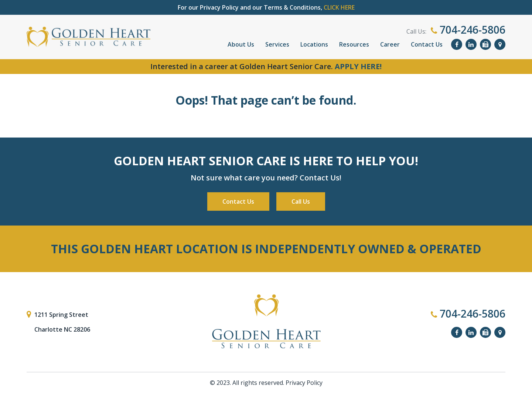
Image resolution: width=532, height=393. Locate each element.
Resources (354, 44)
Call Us (301, 201)
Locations (314, 44)
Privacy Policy (304, 383)
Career (390, 44)
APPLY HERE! (358, 66)
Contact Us (427, 44)
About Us (241, 44)
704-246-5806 (468, 30)
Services (277, 44)
